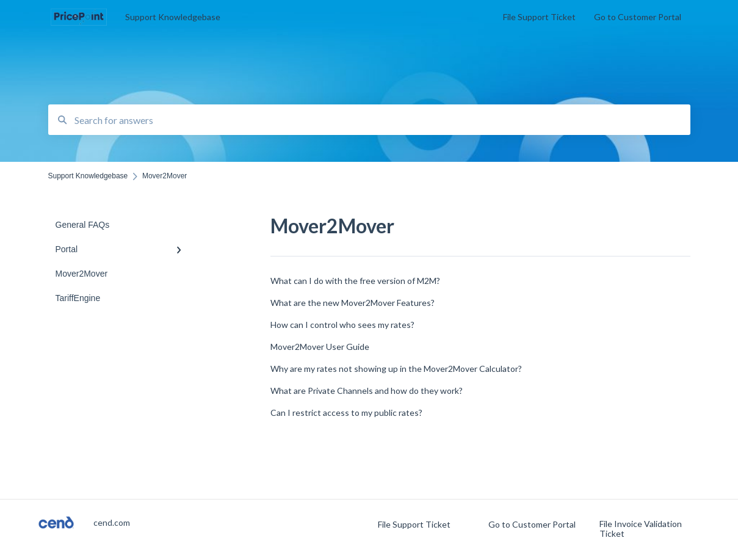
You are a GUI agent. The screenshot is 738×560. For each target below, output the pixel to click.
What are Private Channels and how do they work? (367, 391)
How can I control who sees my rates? (342, 325)
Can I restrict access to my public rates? (346, 413)
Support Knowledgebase (173, 17)
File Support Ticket (414, 525)
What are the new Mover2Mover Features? (353, 303)
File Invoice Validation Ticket (641, 529)
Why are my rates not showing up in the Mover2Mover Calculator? (396, 369)
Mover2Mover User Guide (320, 347)
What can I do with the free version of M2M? (355, 281)
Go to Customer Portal (532, 525)
